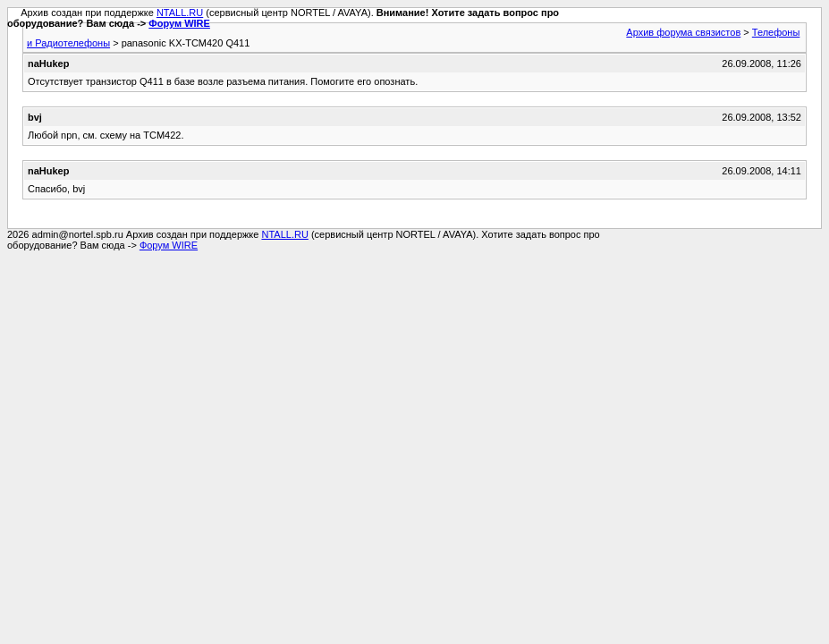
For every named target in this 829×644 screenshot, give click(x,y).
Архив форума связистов (683, 32)
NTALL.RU (180, 13)
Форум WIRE (179, 23)
